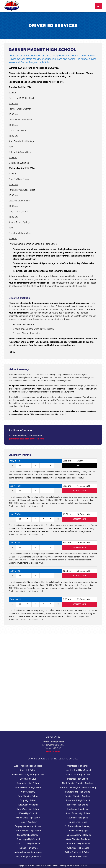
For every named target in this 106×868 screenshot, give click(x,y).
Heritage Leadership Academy (28, 852)
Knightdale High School (78, 766)
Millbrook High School (78, 779)
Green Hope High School (28, 839)
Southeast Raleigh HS (78, 818)
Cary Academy (28, 792)
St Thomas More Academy (78, 826)
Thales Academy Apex (78, 831)
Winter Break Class (78, 857)
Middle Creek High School (78, 775)
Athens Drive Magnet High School (28, 775)
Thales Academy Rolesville (78, 835)
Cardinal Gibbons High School (28, 787)
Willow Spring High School (78, 852)
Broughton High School (28, 783)
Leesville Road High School (78, 770)
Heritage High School (28, 848)
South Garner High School (78, 813)
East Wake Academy (28, 805)
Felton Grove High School (28, 818)
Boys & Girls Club (28, 779)
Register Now (79, 491)
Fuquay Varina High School (28, 826)
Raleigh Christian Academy (78, 796)
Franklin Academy (28, 822)
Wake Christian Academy (78, 839)
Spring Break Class (78, 822)
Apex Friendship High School (28, 766)
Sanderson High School (78, 809)
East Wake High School (28, 809)
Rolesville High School (78, 805)
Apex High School (28, 770)
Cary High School (28, 800)
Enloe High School (28, 813)
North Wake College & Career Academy (78, 787)
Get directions (53, 751)
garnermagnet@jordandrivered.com (26, 439)
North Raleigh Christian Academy (78, 783)
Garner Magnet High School (28, 831)
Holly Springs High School (28, 857)
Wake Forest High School (78, 844)
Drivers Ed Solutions (81, 866)
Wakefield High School (78, 848)
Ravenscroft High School (78, 800)
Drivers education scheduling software (59, 866)
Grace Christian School (28, 835)
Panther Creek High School (78, 792)
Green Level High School (28, 844)
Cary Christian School (28, 796)
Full (79, 466)
